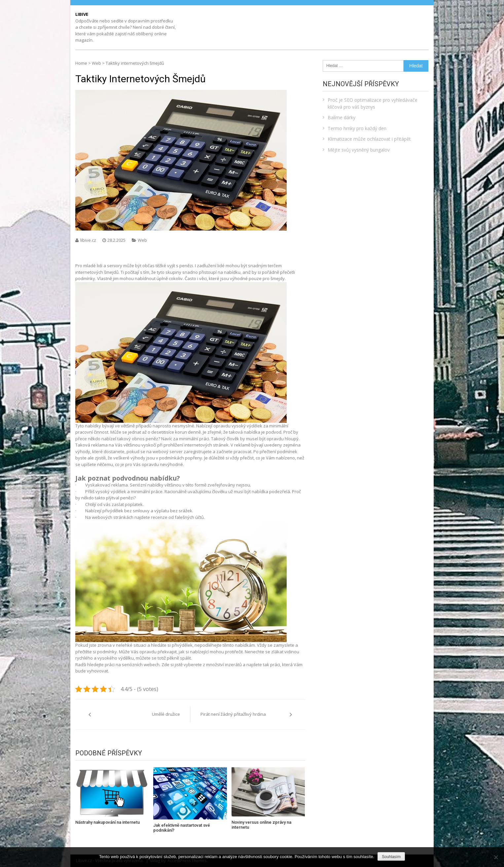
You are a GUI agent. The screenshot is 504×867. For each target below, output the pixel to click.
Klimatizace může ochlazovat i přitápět (369, 139)
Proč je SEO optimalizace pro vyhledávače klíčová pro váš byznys (373, 103)
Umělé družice (166, 714)
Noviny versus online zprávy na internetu (261, 825)
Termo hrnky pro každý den (357, 128)
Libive (82, 14)
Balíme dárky (342, 117)
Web (96, 63)
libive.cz (89, 240)
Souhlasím (391, 857)
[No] (496, 857)
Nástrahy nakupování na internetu (108, 822)
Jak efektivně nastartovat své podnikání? (182, 828)
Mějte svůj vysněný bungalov (359, 150)
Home (81, 63)
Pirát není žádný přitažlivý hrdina (233, 714)
